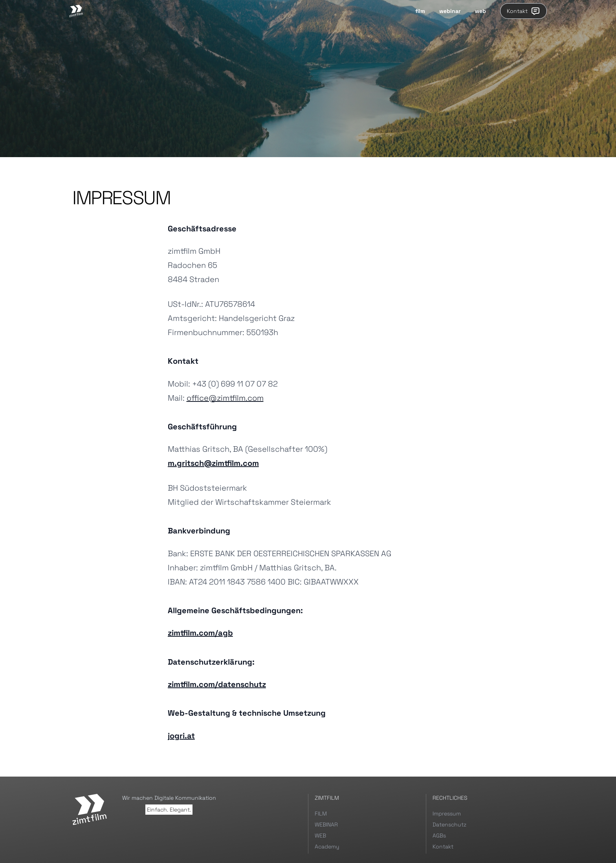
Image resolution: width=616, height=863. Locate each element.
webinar (450, 11)
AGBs (439, 836)
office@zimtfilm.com (225, 398)
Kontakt (523, 11)
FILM (321, 814)
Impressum (447, 814)
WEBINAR (326, 825)
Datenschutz (449, 825)
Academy (327, 847)
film (420, 11)
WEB (320, 836)
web (480, 11)
